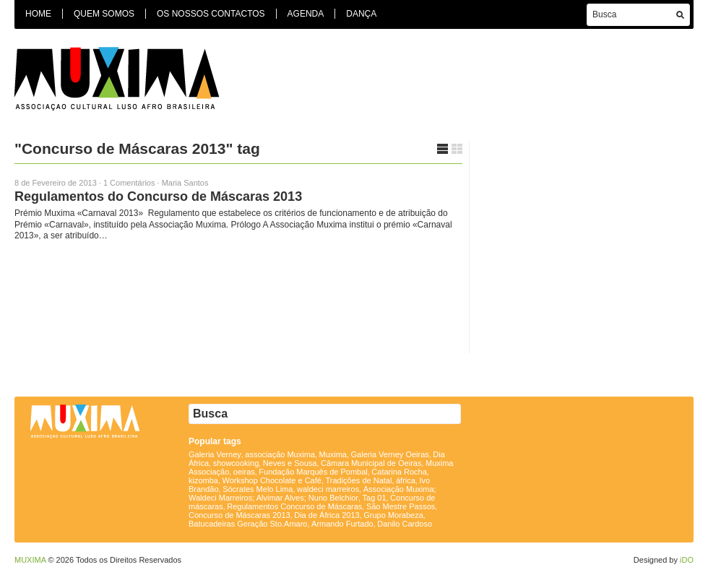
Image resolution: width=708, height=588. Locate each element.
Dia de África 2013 (327, 515)
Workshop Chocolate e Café (272, 480)
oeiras (244, 472)
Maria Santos (185, 183)
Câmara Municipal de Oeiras (371, 463)
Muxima (333, 454)
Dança (361, 14)
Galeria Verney (215, 454)
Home (38, 14)
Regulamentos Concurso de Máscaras (294, 506)
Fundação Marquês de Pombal (313, 472)
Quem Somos (104, 14)
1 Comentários (129, 183)
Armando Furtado (342, 524)
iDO (687, 560)
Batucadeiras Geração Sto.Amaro (248, 524)
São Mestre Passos (401, 506)
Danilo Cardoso (405, 524)
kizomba (203, 480)
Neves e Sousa (290, 463)
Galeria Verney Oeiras (390, 454)
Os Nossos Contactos (211, 14)
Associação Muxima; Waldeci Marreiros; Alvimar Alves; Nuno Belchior (312, 493)
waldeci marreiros (328, 489)
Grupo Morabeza (393, 515)
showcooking (236, 463)
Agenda (306, 14)
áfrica (406, 480)
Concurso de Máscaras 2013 (239, 515)
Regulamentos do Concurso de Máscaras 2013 (158, 196)
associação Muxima (280, 454)
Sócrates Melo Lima (258, 489)
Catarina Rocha (399, 472)
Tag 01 (375, 498)
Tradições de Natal (358, 480)
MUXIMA (30, 560)
